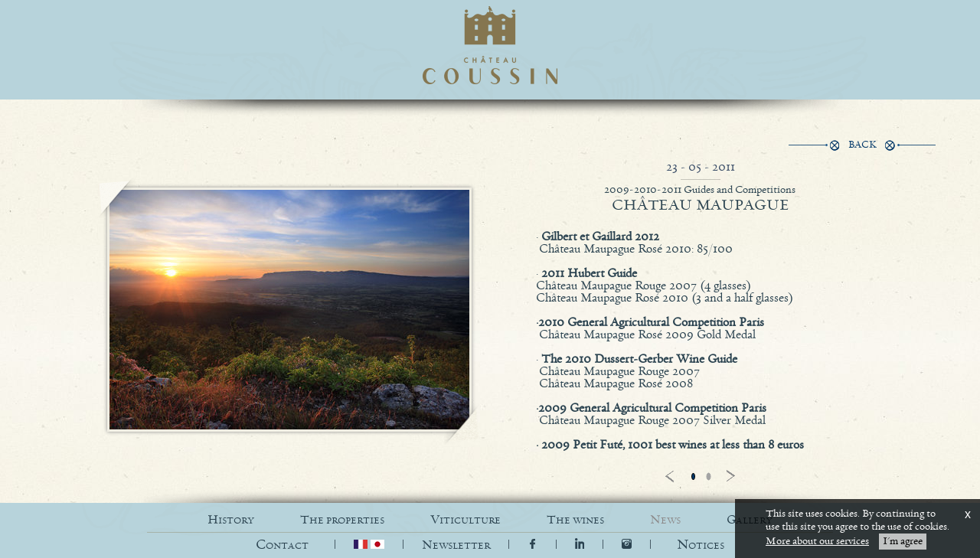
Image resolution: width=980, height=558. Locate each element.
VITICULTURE (465, 520)
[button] (701, 545)
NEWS (665, 520)
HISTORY (231, 520)
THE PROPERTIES (342, 520)
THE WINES (575, 520)
